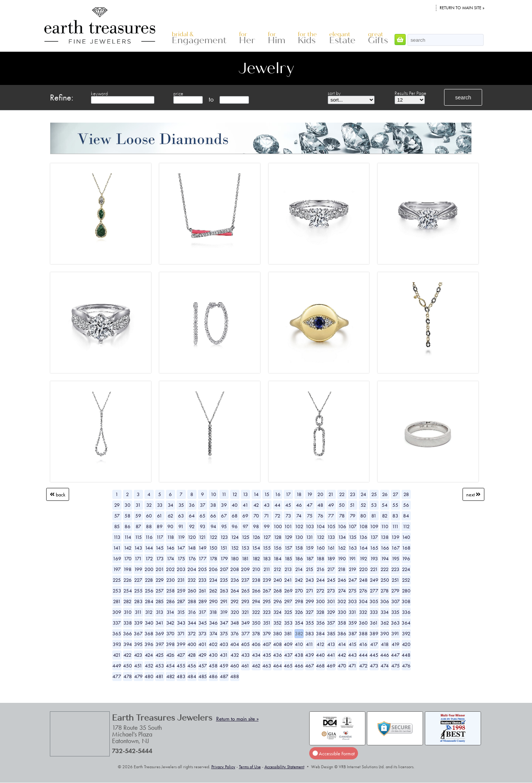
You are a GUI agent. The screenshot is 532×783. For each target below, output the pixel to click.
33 (160, 505)
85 (117, 526)
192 (363, 558)
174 (170, 558)
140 (406, 537)
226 (127, 580)
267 (267, 591)
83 (395, 516)
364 (406, 623)
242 (299, 580)
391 (395, 633)
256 (149, 591)
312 (149, 612)
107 (352, 526)
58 (127, 516)
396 (149, 644)
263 (224, 591)
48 (320, 505)
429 (202, 655)
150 (213, 548)
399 (181, 644)
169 (117, 558)
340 (149, 623)
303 (352, 601)
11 (224, 494)
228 (149, 580)
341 (160, 623)
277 (374, 591)
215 (310, 569)
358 (342, 623)
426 (170, 655)
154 (256, 548)
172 (149, 558)
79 (353, 516)
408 (277, 644)
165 (374, 548)
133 (331, 537)
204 (192, 569)
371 (181, 633)
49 (331, 505)
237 (245, 580)
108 (363, 526)
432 (235, 655)
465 (288, 666)
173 (160, 558)
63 (181, 516)
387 (353, 633)
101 (288, 526)
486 (213, 676)
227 (138, 580)
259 (181, 591)
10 (213, 494)
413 (331, 644)
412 (320, 644)
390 (385, 633)
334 (385, 612)
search (463, 98)
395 (138, 644)
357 (331, 623)
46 (299, 505)
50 (342, 505)
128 (278, 537)
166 (385, 548)
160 (320, 548)
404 (235, 644)
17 (288, 494)
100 (278, 526)
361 (374, 623)
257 (160, 591)
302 (342, 601)
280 (406, 591)
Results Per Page (410, 93)
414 (342, 644)
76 (320, 516)
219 (352, 569)
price (178, 93)
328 (320, 612)
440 (320, 655)
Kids (307, 38)
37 (203, 505)
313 (160, 612)
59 (138, 516)
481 (160, 676)
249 (374, 580)
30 (127, 505)
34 (170, 505)
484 (192, 676)
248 (363, 580)
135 (353, 537)
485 (203, 676)
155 (267, 548)
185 (288, 558)
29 (117, 505)
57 (117, 516)
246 (342, 580)
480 (149, 676)
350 (256, 623)
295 (267, 601)
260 (192, 591)
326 (299, 612)
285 (160, 601)
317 (202, 612)
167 (395, 548)
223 (395, 569)
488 (235, 676)
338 (128, 623)
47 (310, 505)
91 (181, 526)
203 (181, 569)
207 (224, 569)
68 (235, 516)
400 (192, 644)
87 (138, 526)
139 (395, 537)
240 (278, 580)
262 (213, 591)
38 (213, 505)
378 (256, 633)
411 (310, 644)
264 (235, 591)
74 (299, 516)
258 (170, 591)
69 (245, 516)
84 (406, 516)
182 (256, 558)
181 (245, 558)
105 (331, 526)
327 (310, 612)
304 (363, 601)
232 (192, 580)
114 (128, 537)
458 (213, 666)
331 (353, 612)
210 (256, 569)
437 (288, 655)
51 (352, 505)
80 (363, 516)
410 (299, 644)
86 (127, 526)
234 (213, 580)
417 (374, 644)
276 (363, 591)
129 (288, 537)
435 (267, 655)
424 (149, 655)
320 (235, 612)
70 (256, 516)
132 (320, 537)
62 (170, 516)
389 (374, 633)
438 (299, 655)
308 (406, 601)
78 (342, 516)
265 (245, 591)
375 (224, 633)
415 (353, 644)
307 (395, 601)
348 (235, 623)
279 (395, 591)
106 (342, 526)
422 (127, 655)
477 (117, 676)
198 (127, 569)
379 (267, 633)
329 (331, 612)
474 (385, 666)
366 (127, 633)
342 (170, 623)
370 (170, 633)
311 (138, 612)
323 (267, 612)
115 (138, 537)
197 (117, 569)
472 (363, 666)
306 (385, 601)
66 (213, 516)
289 (203, 601)
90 (170, 526)
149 (202, 548)
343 (181, 623)
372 (192, 633)
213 (288, 569)
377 (245, 633)
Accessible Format (334, 753)
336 (406, 612)
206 (213, 569)
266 (256, 591)
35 (181, 505)
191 (352, 558)
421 (117, 655)
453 (160, 666)
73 (288, 516)
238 (256, 580)
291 (224, 601)
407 (267, 644)
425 (160, 655)
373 (202, 633)
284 (149, 601)
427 (181, 655)
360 (363, 623)
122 (213, 537)
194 (385, 558)
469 (331, 666)
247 (353, 580)
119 (181, 537)
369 (160, 633)
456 (192, 666)
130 (299, 537)
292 (235, 601)
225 (117, 580)
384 (320, 633)
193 (374, 558)
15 (267, 494)
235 (224, 580)
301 (331, 601)
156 (277, 548)
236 (235, 580)
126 (256, 537)
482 (170, 676)
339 (138, 623)
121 (202, 537)
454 (170, 666)
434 (256, 655)
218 (342, 569)
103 (310, 526)
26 (385, 494)
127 (267, 537)
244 (320, 580)
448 (406, 655)
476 (406, 666)
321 (245, 612)
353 (288, 623)
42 (256, 505)
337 (117, 623)
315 (181, 612)
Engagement (199, 38)
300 (320, 601)
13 (245, 494)
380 (277, 633)
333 (374, 612)
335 (395, 612)
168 (406, 548)
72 (278, 516)
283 (138, 601)
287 (181, 601)
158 (299, 548)
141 (117, 548)
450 (127, 666)
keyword (99, 93)
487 (224, 676)
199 (138, 569)
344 (192, 623)
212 (277, 569)
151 (224, 548)
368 (149, 633)
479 (138, 676)
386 (342, 633)
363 (395, 623)
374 (213, 633)
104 (320, 526)
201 (160, 569)
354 (299, 623)
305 (374, 601)
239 (267, 580)
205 (202, 569)
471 (352, 666)
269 (288, 591)
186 (299, 558)
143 (138, 548)
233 (202, 580)
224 (406, 569)
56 (406, 505)
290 (213, 601)
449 (117, 666)
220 (363, 569)
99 (267, 526)
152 (235, 548)
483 (181, 676)
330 (342, 612)
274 (342, 591)
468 (320, 666)
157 (288, 548)
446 (385, 655)
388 (363, 633)
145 (160, 548)
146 (170, 548)
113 (117, 537)
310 (128, 612)
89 (160, 526)
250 (385, 580)
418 (385, 644)
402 (213, 644)
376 (235, 633)
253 (117, 591)
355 (310, 623)
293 (245, 601)
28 (406, 494)
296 (278, 601)
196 (406, 558)
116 (149, 537)
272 (320, 591)
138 (385, 537)
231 (181, 580)
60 (149, 516)
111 (395, 526)
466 (299, 666)
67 (224, 516)
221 (374, 569)
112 (406, 526)
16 (278, 494)
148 (192, 548)
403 (224, 644)
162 (342, 548)
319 (224, 612)
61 (160, 516)
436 (277, 655)
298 (299, 601)
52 (363, 505)
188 (320, 558)
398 (170, 644)
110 (385, 526)
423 (138, 655)
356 (320, 623)
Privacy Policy (223, 767)
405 (245, 644)
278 (385, 591)
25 (374, 494)
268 (278, 591)
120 (192, 537)
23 (353, 494)
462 (256, 666)
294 (256, 601)
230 (170, 580)
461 (245, 666)
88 (149, 526)
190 (342, 558)
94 (213, 526)
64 (192, 516)
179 (224, 558)
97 (245, 526)
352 (277, 623)
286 (170, 601)
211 (267, 569)
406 (256, 644)
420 (406, 644)
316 (192, 612)
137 (374, 537)
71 (267, 516)
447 (395, 655)
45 (288, 505)
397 (160, 644)
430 (213, 655)
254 (128, 591)
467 (310, 666)
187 (310, 558)
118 (170, 537)
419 (395, 644)
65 (202, 516)
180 (235, 558)
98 (256, 526)
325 (288, 612)
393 (117, 644)
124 (235, 537)
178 (213, 558)
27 (395, 494)
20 (320, 494)
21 (331, 494)
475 (395, 666)
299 (310, 601)
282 (127, 601)
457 (203, 666)
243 (310, 580)
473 (374, 666)
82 (385, 516)
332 (363, 612)
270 (299, 591)
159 (310, 548)
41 (245, 505)
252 (406, 580)
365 (117, 633)
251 (395, 580)
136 (363, 537)
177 (202, 558)
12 (235, 494)
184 (277, 558)
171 (138, 558)
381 (288, 633)
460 (235, 666)
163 (353, 548)
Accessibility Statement (284, 767)
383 (310, 633)
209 (245, 569)
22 (342, 494)
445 (374, 655)
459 (224, 666)
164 (363, 548)
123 (224, 537)
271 (310, 591)
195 (395, 558)
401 (203, 644)
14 (256, 494)
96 (235, 526)
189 (331, 558)
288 (192, 601)
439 (310, 655)
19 (310, 494)
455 (181, 666)
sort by (334, 93)
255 (138, 591)
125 (245, 537)
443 (352, 655)
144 (149, 548)
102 (299, 526)
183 (267, 558)
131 (310, 537)
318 (213, 612)
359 (353, 623)
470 (342, 666)
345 (203, 623)
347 (224, 623)
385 (331, 633)
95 (224, 526)
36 (192, 505)
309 (117, 612)
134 (342, 537)
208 (235, 569)
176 (192, 558)
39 (224, 505)
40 (235, 505)
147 (181, 548)
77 (331, 516)
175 (181, 558)
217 (331, 569)
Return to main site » (462, 8)
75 (310, 516)
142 (128, 548)
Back (58, 494)
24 (363, 494)
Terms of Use (250, 767)
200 (149, 569)
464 (277, 666)
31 (138, 505)
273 (331, 591)
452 (149, 666)
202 (170, 569)
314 (170, 612)
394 (128, 644)
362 (385, 623)
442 (342, 655)
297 (288, 601)
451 (138, 666)
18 (299, 494)
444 (363, 655)
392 (406, 633)
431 (224, 655)
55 (395, 505)
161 (331, 548)
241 (288, 580)
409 (288, 644)
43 (267, 505)
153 (245, 548)
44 (277, 505)
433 (245, 655)
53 (374, 505)
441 (331, 655)
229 (160, 580)
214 (299, 569)
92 (192, 526)
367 (138, 633)
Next (473, 494)
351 (267, 623)
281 (117, 601)
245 (331, 580)
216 (320, 569)
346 (213, 623)
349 (245, 623)
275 (352, 591)
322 (256, 612)
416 (363, 644)
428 (192, 655)
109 (374, 526)
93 (203, 526)
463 (267, 666)
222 (385, 569)
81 (374, 516)
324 (277, 612)
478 (128, 676)
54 (385, 505)
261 (203, 591)
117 (160, 537)
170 (128, 558)
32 (149, 505)
